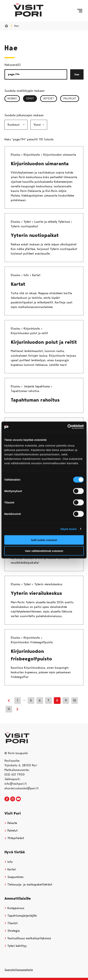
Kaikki (12, 98)
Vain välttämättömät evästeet (44, 551)
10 (75, 700)
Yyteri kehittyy (16, 946)
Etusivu (16, 155)
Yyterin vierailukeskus (36, 593)
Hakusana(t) (13, 65)
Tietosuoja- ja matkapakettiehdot (28, 884)
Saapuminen (14, 877)
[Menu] (80, 11)
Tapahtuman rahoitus (35, 400)
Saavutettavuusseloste (19, 970)
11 (9, 709)
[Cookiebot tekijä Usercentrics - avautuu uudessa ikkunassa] (67, 427)
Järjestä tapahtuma (37, 386)
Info (27, 275)
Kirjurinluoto (32, 155)
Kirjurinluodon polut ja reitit (44, 342)
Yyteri (28, 222)
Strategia (12, 931)
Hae (77, 74)
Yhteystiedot (14, 838)
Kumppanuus (14, 908)
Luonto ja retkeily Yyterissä (53, 222)
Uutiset (49, 98)
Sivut (32, 98)
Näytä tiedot (69, 529)
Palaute (11, 823)
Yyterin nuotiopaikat (35, 235)
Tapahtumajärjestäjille (21, 916)
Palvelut (70, 98)
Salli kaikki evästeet (44, 540)
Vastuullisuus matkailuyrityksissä (28, 938)
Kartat (18, 284)
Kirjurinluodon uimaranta (40, 164)
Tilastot (11, 923)
